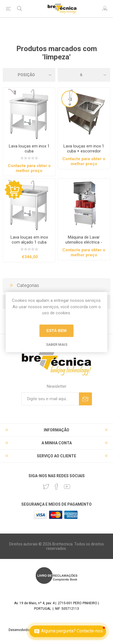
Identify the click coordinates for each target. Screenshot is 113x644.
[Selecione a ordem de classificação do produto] (29, 75)
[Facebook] (56, 487)
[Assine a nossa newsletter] (50, 399)
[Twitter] (46, 487)
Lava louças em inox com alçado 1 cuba (29, 240)
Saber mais (57, 345)
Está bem (56, 331)
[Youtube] (67, 487)
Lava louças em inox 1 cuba (29, 149)
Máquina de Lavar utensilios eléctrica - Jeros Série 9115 (84, 242)
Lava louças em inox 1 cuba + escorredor (84, 149)
